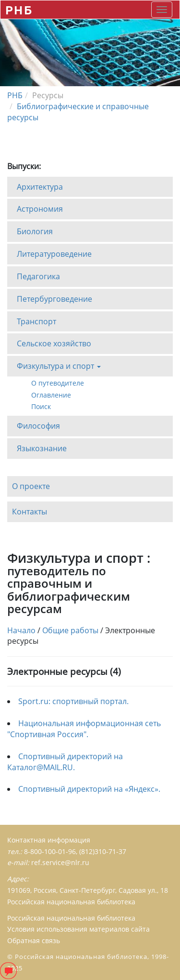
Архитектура (40, 186)
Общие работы (70, 630)
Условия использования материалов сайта (78, 929)
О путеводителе (58, 383)
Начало (21, 630)
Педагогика (38, 276)
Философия (38, 425)
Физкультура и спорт (59, 369)
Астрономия (40, 209)
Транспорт (36, 321)
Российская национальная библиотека (71, 918)
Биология (35, 231)
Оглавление (51, 394)
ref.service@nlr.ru (60, 862)
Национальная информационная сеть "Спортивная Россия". (84, 729)
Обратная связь (34, 940)
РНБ (19, 10)
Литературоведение (54, 254)
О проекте (31, 486)
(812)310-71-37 (103, 851)
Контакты (30, 512)
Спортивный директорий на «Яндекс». (89, 789)
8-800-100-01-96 (50, 851)
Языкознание (42, 448)
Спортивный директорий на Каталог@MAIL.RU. (65, 762)
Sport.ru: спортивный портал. (73, 701)
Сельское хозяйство (54, 343)
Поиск (41, 406)
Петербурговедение (54, 298)
